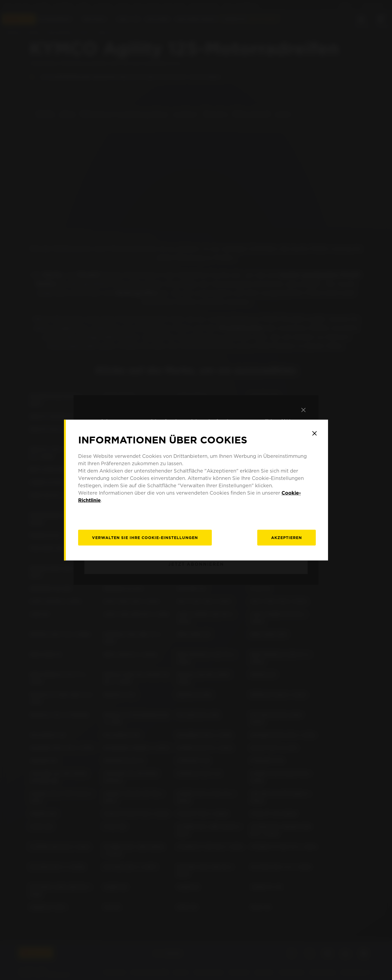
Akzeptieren (287, 537)
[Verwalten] (145, 537)
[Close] (314, 433)
